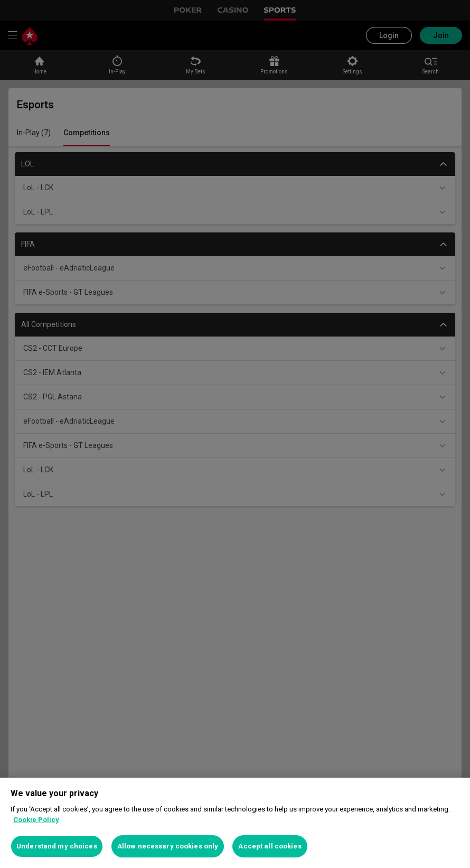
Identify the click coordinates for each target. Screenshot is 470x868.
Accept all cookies (270, 846)
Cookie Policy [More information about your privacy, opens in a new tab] (36, 820)
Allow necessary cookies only (168, 846)
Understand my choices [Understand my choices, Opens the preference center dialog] (57, 846)
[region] (235, 823)
